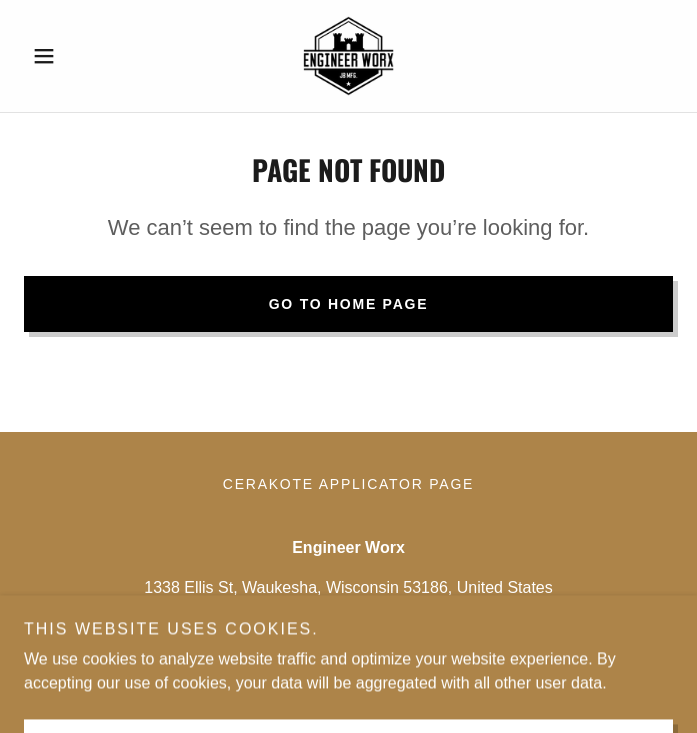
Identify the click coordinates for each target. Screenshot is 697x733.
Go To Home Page (349, 304)
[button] (72, 56)
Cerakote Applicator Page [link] (348, 484)
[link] (348, 56)
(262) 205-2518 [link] (348, 627)
